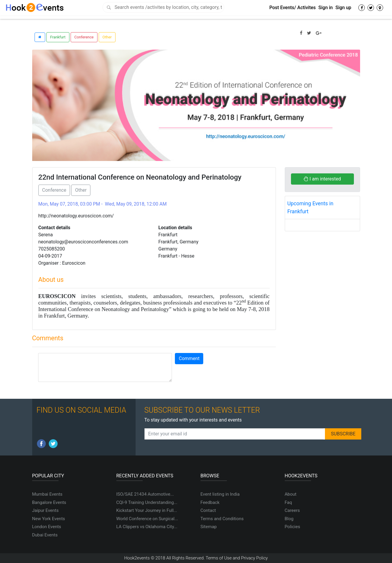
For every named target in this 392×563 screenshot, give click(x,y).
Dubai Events (45, 535)
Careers (292, 510)
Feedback (210, 502)
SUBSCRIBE (343, 434)
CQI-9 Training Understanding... (147, 502)
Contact (208, 510)
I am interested (322, 179)
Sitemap (209, 527)
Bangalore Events (49, 502)
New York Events (49, 519)
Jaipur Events (45, 510)
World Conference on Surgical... (147, 519)
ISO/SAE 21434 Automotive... (145, 494)
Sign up (343, 8)
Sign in (326, 8)
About (291, 494)
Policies (292, 527)
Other (107, 37)
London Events (47, 527)
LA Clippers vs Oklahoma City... (147, 527)
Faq (288, 502)
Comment (189, 358)
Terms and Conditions (222, 519)
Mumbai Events (47, 494)
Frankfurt (58, 37)
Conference (84, 37)
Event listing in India (220, 494)
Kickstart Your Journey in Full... (147, 510)
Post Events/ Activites (293, 8)
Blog (289, 519)
